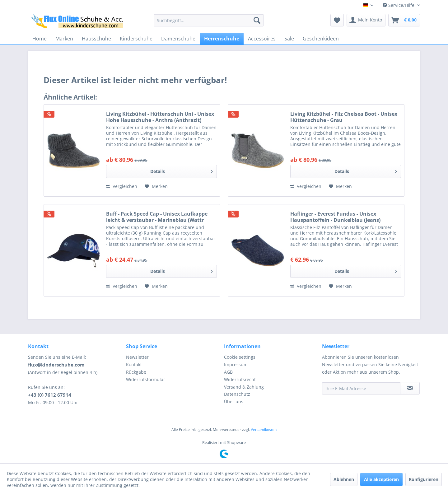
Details (182, 170)
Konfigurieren (424, 479)
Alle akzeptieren (381, 479)
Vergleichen (122, 186)
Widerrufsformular (146, 379)
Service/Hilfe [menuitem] (399, 5)
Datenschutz (237, 394)
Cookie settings (240, 357)
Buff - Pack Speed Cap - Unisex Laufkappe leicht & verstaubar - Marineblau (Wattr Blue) (157, 217)
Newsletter (137, 357)
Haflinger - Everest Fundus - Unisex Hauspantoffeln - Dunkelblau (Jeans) (335, 217)
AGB (228, 372)
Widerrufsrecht (240, 379)
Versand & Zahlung (244, 387)
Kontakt (134, 364)
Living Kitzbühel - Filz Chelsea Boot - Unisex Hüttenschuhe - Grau (344, 117)
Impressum (236, 364)
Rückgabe (136, 372)
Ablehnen (344, 479)
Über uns (234, 402)
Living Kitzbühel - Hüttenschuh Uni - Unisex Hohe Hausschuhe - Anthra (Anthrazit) (160, 117)
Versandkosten (264, 430)
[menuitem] (209, 20)
